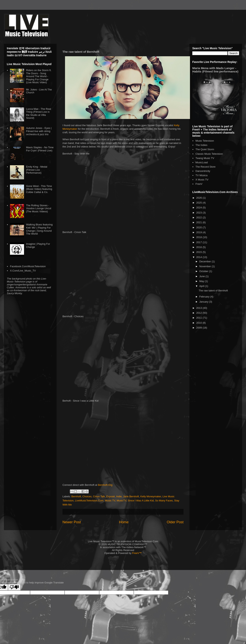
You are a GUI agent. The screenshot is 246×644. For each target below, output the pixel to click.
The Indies (201, 145)
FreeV (199, 184)
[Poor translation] (14, 587)
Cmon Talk (99, 496)
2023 (199, 213)
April (202, 286)
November (206, 266)
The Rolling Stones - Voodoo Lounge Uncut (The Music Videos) (39, 208)
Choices (87, 496)
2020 (199, 227)
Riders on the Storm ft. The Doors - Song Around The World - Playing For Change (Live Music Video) (39, 76)
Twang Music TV (205, 158)
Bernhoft (76, 496)
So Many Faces (164, 501)
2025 (199, 203)
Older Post (175, 522)
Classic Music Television (209, 154)
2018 (199, 237)
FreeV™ (137, 553)
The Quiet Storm (205, 149)
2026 (199, 198)
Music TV (110, 501)
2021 (199, 222)
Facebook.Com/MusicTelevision (28, 266)
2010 (199, 323)
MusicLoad (202, 162)
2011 (199, 318)
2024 (199, 208)
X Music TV (202, 180)
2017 (199, 242)
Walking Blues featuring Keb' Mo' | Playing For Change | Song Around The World (39, 229)
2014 (199, 257)
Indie (119, 496)
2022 (199, 217)
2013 (199, 308)
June (202, 276)
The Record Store (205, 167)
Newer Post (72, 522)
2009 (199, 328)
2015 (199, 252)
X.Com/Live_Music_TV (23, 271)
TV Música (201, 175)
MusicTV (122, 501)
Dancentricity (203, 171)
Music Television (205, 141)
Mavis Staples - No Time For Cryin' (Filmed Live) (40, 149)
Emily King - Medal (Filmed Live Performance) (37, 170)
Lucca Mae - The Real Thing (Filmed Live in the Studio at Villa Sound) (38, 113)
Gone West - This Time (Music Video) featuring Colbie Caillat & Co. (39, 189)
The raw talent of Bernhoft (213, 291)
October (204, 271)
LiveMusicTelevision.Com (89, 501)
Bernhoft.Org (105, 485)
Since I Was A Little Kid (141, 501)
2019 (199, 232)
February (205, 297)
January (204, 302)
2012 (199, 313)
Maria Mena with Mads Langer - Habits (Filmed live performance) (215, 70)
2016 (199, 247)
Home (124, 522)
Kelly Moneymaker (151, 496)
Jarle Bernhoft (131, 496)
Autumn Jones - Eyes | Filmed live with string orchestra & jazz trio (39, 131)
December (206, 261)
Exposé (111, 496)
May (202, 281)
